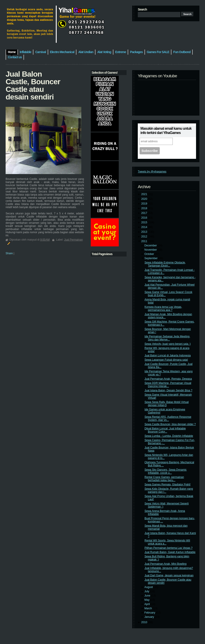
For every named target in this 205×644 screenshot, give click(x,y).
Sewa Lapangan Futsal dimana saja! (166, 360)
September (151, 258)
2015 (145, 222)
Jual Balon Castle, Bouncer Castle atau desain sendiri (33, 85)
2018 (145, 208)
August (149, 587)
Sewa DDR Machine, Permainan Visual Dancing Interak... (168, 385)
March (149, 608)
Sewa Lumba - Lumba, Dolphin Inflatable (169, 436)
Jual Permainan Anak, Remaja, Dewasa (168, 379)
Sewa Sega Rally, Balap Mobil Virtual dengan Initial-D (167, 404)
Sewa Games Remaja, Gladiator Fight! (167, 485)
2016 (145, 218)
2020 (145, 199)
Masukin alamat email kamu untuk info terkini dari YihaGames (166, 131)
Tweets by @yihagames (152, 172)
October (150, 254)
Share (9, 253)
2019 (145, 204)
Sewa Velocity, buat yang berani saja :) (168, 344)
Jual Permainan (73, 240)
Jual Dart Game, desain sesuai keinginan (169, 575)
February (150, 613)
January (150, 617)
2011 (145, 241)
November (151, 250)
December (151, 246)
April (148, 604)
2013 (145, 232)
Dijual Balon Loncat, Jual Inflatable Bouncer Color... (165, 430)
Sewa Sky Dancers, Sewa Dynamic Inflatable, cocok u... (166, 471)
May (147, 600)
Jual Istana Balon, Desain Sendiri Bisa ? (168, 390)
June (148, 596)
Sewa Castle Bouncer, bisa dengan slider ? (170, 424)
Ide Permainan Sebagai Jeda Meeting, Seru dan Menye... (167, 338)
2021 (145, 194)
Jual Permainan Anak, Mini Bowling (165, 564)
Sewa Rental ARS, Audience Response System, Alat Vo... (168, 418)
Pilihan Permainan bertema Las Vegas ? (168, 548)
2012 (145, 237)
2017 (145, 213)
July (147, 591)
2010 (145, 622)
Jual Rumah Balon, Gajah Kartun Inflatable (170, 552)
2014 (145, 227)
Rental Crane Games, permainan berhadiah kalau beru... (164, 479)
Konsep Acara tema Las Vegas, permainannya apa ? (163, 308)
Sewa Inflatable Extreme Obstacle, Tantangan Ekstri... (165, 264)
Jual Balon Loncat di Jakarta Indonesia (168, 355)
